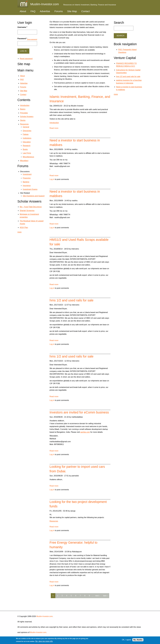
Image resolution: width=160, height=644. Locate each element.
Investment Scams (30, 189)
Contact (86, 11)
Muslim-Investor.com (44, 616)
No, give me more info (44, 641)
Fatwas (26, 134)
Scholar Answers (27, 117)
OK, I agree (126, 640)
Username (22, 27)
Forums (59, 11)
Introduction (54, 123)
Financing (27, 178)
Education (27, 142)
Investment (27, 174)
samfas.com (85, 432)
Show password (32, 39)
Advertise (45, 11)
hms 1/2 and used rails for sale (71, 300)
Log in (52, 179)
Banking (26, 182)
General (26, 127)
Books (25, 149)
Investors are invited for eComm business (79, 412)
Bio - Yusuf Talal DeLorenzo (31, 207)
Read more (54, 128)
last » (105, 596)
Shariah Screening (27, 211)
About (23, 11)
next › (97, 596)
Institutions (27, 138)
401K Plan (24, 227)
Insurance (27, 186)
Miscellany (24, 161)
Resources (54, 521)
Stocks (23, 120)
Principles (24, 113)
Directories (27, 131)
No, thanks (138, 640)
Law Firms (27, 153)
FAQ (33, 11)
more (19, 232)
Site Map (72, 11)
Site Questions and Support (34, 196)
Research (27, 146)
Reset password (26, 59)
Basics (23, 109)
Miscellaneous (28, 157)
